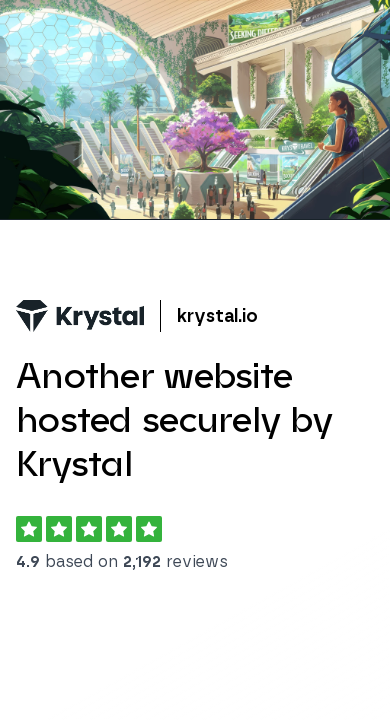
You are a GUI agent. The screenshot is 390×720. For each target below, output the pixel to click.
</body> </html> (195, 360)
